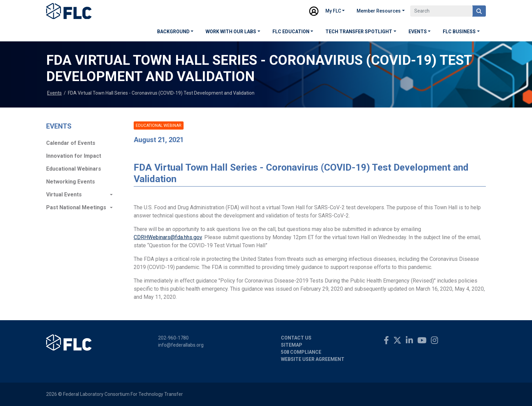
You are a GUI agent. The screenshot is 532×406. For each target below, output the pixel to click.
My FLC (333, 11)
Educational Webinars (74, 169)
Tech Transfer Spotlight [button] (359, 32)
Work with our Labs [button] (231, 32)
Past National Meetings (76, 207)
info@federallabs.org (181, 345)
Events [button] (418, 32)
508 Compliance (301, 352)
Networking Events (71, 182)
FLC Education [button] (291, 32)
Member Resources (379, 11)
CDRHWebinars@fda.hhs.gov (168, 237)
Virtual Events (64, 195)
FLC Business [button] (459, 32)
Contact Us (296, 338)
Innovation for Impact (74, 156)
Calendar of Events (71, 143)
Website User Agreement (313, 359)
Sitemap (292, 345)
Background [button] (173, 32)
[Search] (441, 11)
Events (54, 93)
